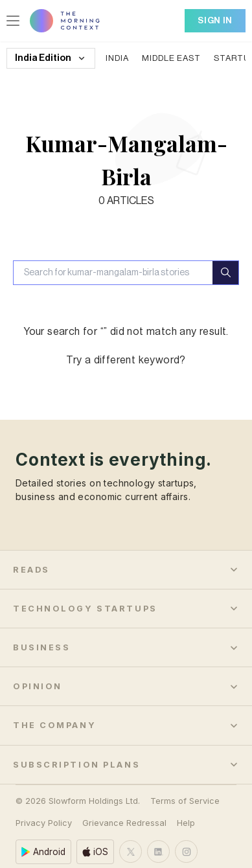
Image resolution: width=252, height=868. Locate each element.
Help (186, 806)
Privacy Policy (44, 806)
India (117, 58)
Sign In (215, 20)
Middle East (171, 58)
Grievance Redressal (124, 806)
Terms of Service (185, 784)
